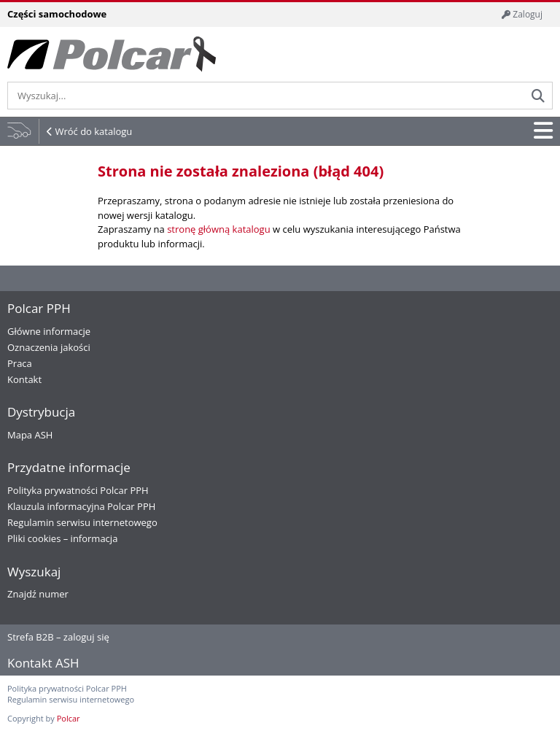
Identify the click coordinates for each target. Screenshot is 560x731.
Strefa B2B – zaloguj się (58, 637)
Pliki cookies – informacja (62, 538)
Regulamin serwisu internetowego (82, 522)
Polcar (69, 718)
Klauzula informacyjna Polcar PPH (81, 506)
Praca (20, 363)
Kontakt (24, 379)
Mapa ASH (30, 435)
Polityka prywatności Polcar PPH (78, 490)
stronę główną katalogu (218, 229)
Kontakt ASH (43, 663)
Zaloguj (522, 14)
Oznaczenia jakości (49, 347)
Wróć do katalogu (93, 131)
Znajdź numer (38, 594)
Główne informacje (49, 331)
